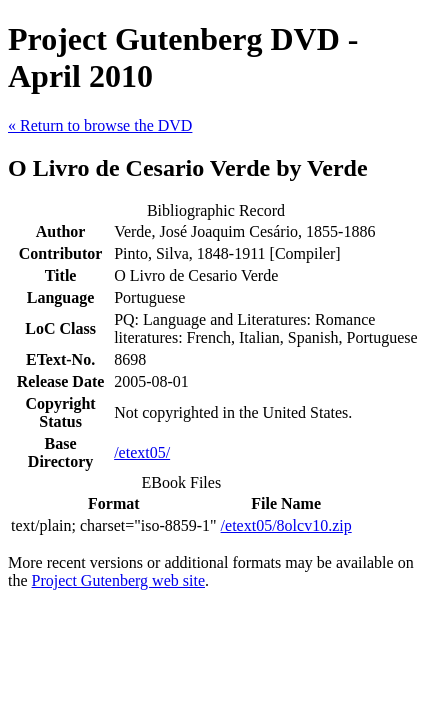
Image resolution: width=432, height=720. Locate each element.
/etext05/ (142, 452)
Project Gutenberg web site (118, 580)
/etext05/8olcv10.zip (286, 525)
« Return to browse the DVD (100, 125)
